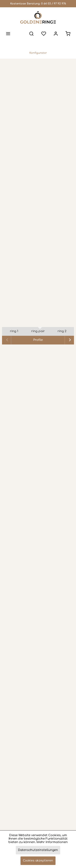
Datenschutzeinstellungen (38, 850)
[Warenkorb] (68, 34)
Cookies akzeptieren (38, 861)
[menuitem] (8, 34)
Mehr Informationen (52, 842)
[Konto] (56, 34)
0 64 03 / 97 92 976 (54, 4)
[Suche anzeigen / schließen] (31, 34)
